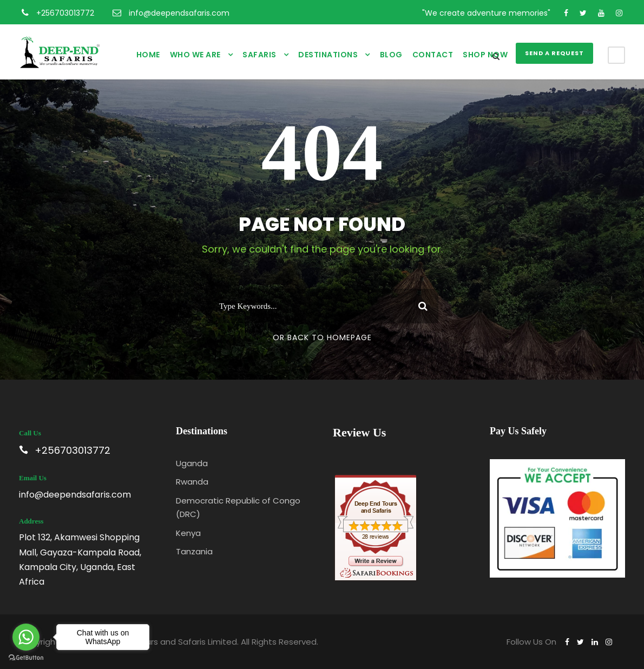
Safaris (259, 55)
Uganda (192, 463)
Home (148, 55)
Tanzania (194, 551)
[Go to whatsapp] (26, 637)
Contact (433, 55)
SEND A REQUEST (554, 53)
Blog (391, 55)
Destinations (328, 55)
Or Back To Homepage (322, 337)
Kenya (188, 533)
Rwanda (192, 482)
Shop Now (485, 55)
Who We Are (195, 55)
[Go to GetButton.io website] (26, 658)
